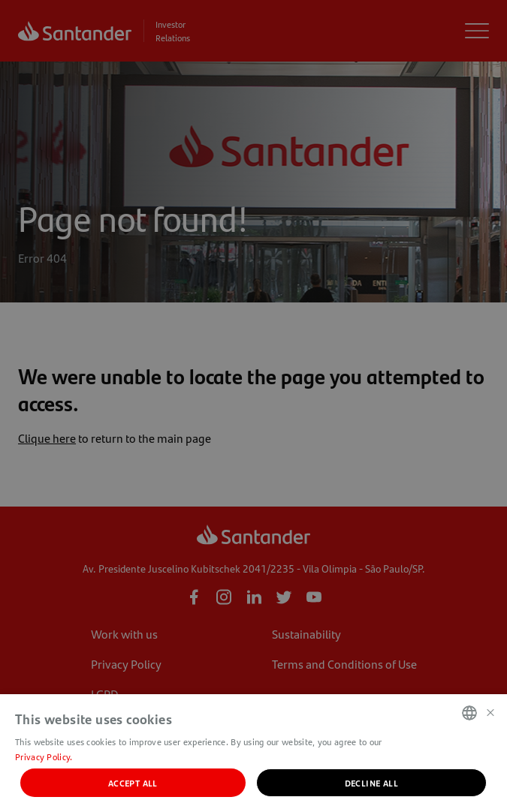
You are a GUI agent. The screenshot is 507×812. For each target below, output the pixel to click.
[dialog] (253, 406)
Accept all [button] (133, 783)
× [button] (490, 712)
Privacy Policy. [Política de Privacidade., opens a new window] (44, 756)
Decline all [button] (371, 783)
